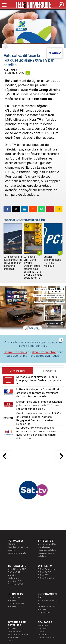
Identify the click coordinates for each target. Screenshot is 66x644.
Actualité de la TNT (17, 569)
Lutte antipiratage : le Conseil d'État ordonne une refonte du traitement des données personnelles (38, 393)
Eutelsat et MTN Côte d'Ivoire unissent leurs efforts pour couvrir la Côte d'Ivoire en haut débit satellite (33, 267)
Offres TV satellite (47, 569)
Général (42, 632)
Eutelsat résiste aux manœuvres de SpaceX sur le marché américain (13, 263)
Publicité (42, 629)
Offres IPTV (43, 575)
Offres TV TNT (45, 572)
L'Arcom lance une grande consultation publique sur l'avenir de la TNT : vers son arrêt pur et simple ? (39, 405)
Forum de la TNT (15, 584)
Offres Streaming (46, 578)
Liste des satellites (47, 544)
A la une (11, 544)
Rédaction (43, 626)
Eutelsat (9, 220)
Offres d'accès (15, 632)
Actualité (12, 629)
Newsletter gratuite (17, 553)
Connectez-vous (15, 352)
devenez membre (44, 352)
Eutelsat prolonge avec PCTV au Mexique (52, 261)
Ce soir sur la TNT (47, 606)
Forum (11, 641)
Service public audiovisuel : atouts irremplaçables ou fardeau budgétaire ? (39, 380)
